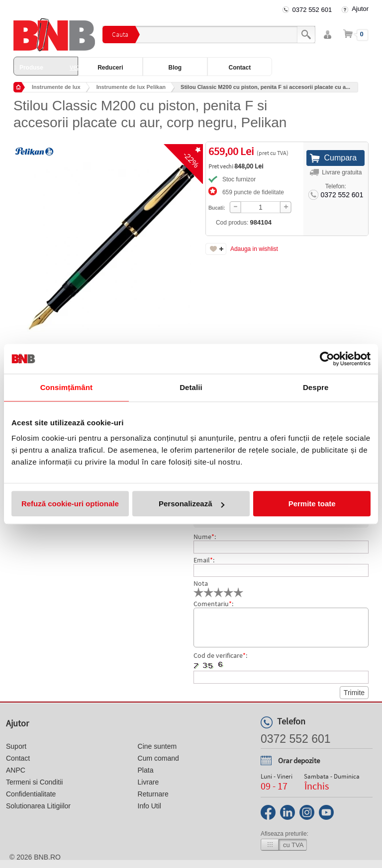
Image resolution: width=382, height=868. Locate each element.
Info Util (149, 806)
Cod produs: (244, 222)
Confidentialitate (31, 794)
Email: (204, 560)
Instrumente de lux (56, 87)
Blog (175, 68)
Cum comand (158, 758)
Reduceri (110, 68)
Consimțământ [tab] (66, 387)
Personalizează (191, 504)
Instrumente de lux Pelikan (131, 87)
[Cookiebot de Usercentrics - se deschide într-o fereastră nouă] (327, 359)
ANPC (16, 770)
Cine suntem (157, 746)
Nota (201, 583)
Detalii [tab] (191, 387)
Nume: (205, 537)
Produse (46, 67)
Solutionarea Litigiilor (38, 806)
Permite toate (312, 504)
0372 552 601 (312, 10)
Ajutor (360, 9)
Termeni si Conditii (34, 782)
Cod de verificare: (220, 655)
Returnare (153, 794)
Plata (146, 770)
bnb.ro (47, 857)
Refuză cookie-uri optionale (70, 504)
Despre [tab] (316, 387)
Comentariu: (213, 604)
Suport (16, 746)
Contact (240, 68)
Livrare (148, 782)
